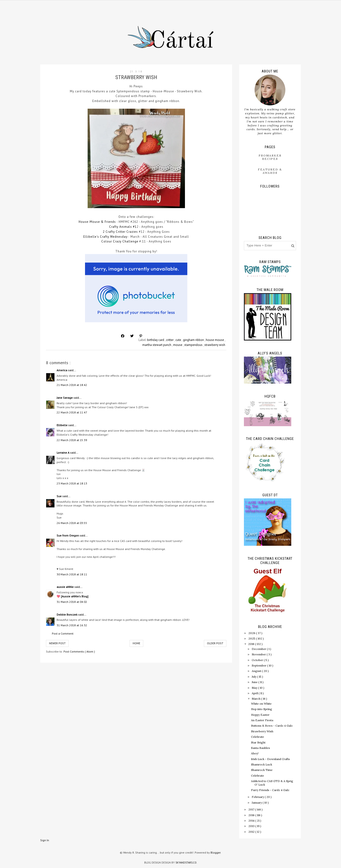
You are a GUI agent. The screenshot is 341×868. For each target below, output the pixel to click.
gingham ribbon (194, 340)
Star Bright (258, 742)
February (258, 797)
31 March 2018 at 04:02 (72, 602)
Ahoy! (255, 753)
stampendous (194, 345)
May (255, 688)
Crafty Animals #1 (123, 227)
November (259, 654)
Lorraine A (63, 453)
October (258, 660)
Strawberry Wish (262, 731)
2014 (252, 821)
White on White (261, 704)
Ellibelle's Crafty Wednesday (105, 237)
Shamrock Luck (262, 764)
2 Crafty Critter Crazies (120, 232)
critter (170, 340)
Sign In (45, 840)
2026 (252, 633)
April (255, 693)
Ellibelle (62, 425)
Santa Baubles (260, 748)
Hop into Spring (262, 709)
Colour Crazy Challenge (120, 241)
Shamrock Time (262, 770)
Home (136, 643)
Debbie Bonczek (67, 615)
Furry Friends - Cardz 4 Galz (270, 790)
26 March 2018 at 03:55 (72, 523)
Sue (59, 496)
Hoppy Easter (260, 715)
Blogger (215, 852)
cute (179, 340)
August (257, 671)
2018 (252, 644)
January (257, 803)
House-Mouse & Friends (97, 222)
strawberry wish (215, 345)
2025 (252, 638)
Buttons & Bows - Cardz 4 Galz (272, 726)
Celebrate (258, 737)
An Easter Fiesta (262, 720)
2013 (252, 826)
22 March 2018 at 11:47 (72, 412)
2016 (252, 815)
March (256, 699)
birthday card (156, 340)
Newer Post (57, 643)
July (254, 677)
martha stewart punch (157, 345)
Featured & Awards (270, 171)
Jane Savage (65, 398)
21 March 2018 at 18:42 (72, 385)
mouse (178, 345)
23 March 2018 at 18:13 (72, 483)
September (259, 665)
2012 (252, 832)
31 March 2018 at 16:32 (72, 625)
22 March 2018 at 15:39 (72, 440)
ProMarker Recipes (270, 157)
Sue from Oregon (68, 535)
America (62, 370)
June (255, 682)
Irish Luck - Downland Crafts (270, 759)
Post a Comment (63, 633)
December (259, 649)
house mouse (215, 340)
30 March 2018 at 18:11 (72, 574)
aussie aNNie (65, 587)
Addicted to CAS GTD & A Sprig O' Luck (272, 783)
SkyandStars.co (186, 863)
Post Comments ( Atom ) (79, 651)
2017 (252, 809)
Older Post (215, 643)
